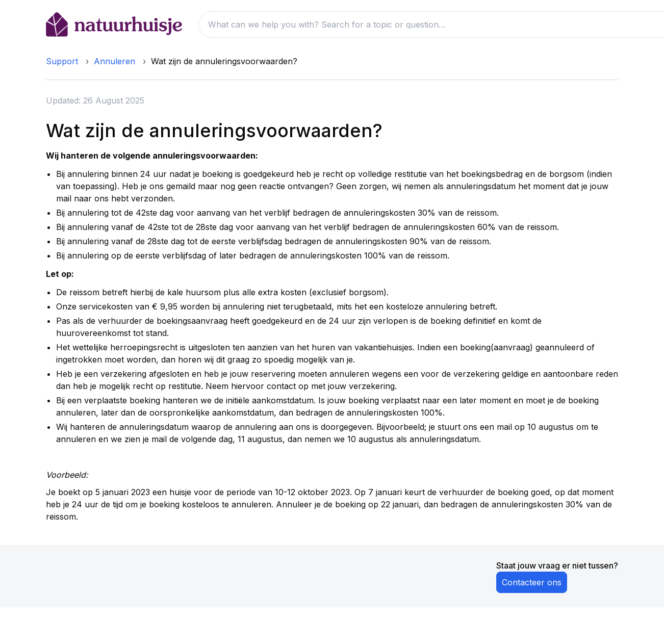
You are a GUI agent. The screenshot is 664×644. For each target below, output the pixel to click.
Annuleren (114, 61)
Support (62, 61)
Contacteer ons (532, 582)
